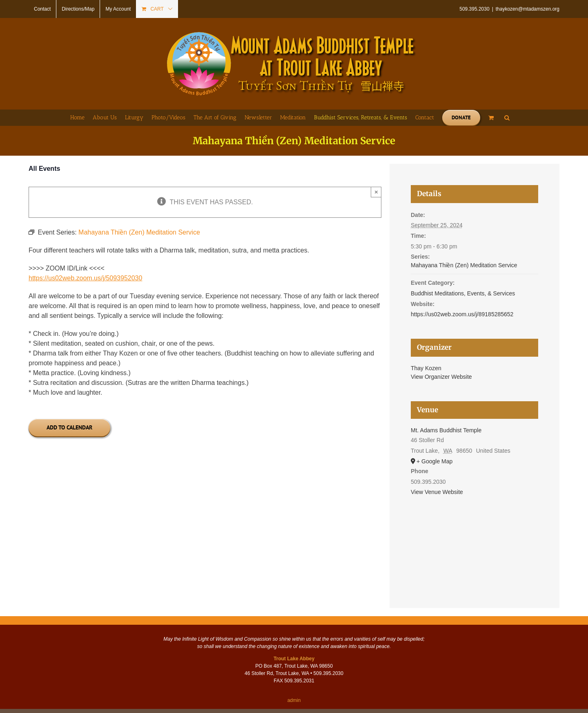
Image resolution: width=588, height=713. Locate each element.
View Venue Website (437, 492)
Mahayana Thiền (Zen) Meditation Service (464, 265)
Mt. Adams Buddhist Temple (446, 430)
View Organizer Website (441, 377)
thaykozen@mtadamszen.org (528, 9)
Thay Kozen (426, 368)
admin (294, 700)
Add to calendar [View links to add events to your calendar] (69, 428)
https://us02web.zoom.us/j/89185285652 (462, 314)
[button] (507, 118)
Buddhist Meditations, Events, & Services (463, 293)
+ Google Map (434, 461)
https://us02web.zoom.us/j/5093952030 (85, 278)
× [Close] (376, 192)
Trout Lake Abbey (294, 659)
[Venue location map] (474, 541)
